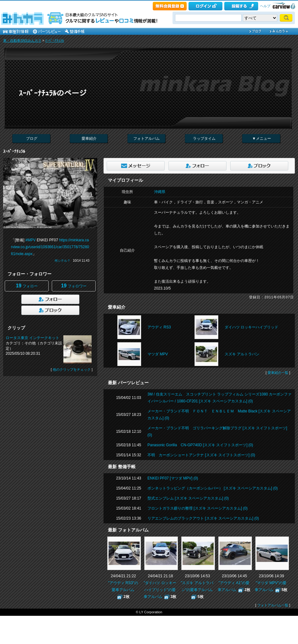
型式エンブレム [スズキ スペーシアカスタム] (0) (188, 498)
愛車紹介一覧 (278, 373)
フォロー (27, 286)
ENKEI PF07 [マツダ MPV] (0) (173, 478)
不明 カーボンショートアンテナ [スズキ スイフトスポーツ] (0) (201, 455)
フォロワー (74, 286)
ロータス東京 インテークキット (32, 338)
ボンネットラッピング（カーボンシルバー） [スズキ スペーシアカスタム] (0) (213, 488)
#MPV (31, 240)
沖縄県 (160, 192)
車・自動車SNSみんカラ (22, 40)
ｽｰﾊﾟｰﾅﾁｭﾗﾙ (55, 40)
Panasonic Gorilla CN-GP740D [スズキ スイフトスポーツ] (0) (200, 445)
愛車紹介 (89, 139)
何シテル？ (62, 261)
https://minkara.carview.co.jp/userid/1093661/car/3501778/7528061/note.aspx (50, 247)
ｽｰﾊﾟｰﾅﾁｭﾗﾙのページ (53, 93)
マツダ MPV (158, 354)
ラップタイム (204, 139)
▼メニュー (262, 139)
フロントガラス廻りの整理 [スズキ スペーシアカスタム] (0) (197, 508)
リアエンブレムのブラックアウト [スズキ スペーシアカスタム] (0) (203, 518)
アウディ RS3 (159, 327)
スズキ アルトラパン (242, 354)
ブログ (32, 139)
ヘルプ (265, 6)
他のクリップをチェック (72, 369)
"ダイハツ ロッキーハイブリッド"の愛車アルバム (160, 590)
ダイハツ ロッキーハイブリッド (251, 327)
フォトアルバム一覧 (273, 605)
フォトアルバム (146, 139)
